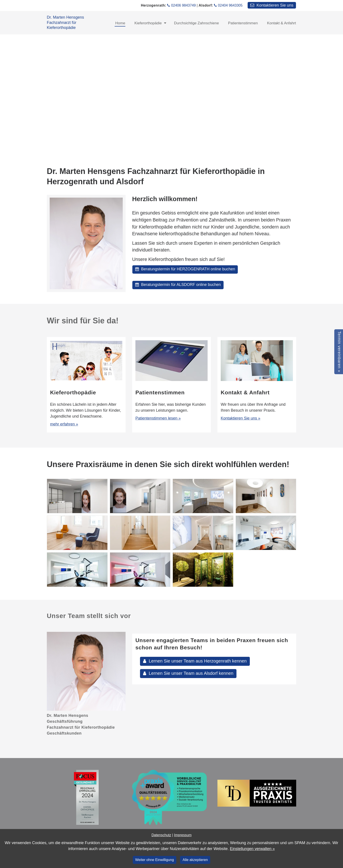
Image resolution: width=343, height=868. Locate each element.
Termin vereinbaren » (339, 352)
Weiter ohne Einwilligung (155, 860)
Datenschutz (161, 835)
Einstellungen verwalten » (252, 849)
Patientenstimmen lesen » (158, 418)
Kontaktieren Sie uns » (241, 418)
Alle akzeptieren (195, 860)
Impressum (183, 835)
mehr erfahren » (64, 424)
